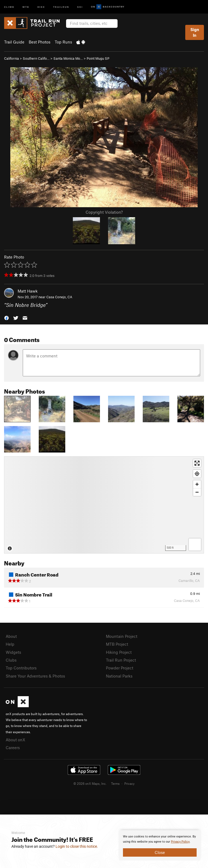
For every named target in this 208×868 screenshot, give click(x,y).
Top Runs (63, 42)
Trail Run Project (121, 660)
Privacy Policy (180, 842)
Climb (9, 7)
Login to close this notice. (77, 846)
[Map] (104, 505)
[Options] (195, 544)
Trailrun (61, 7)
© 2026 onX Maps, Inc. (90, 783)
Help (10, 644)
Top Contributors (21, 668)
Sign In (195, 32)
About (11, 636)
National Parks (119, 676)
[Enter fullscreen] (197, 463)
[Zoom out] (197, 492)
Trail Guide (14, 42)
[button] (6, 318)
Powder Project (120, 668)
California (12, 58)
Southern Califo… (36, 58)
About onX (15, 740)
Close (160, 852)
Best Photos (40, 42)
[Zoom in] (197, 484)
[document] (160, 845)
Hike (41, 7)
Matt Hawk (28, 291)
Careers (13, 748)
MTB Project (117, 644)
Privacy (129, 783)
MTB (26, 7)
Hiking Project (119, 652)
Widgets (13, 652)
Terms (115, 783)
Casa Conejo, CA (59, 297)
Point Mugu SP (98, 58)
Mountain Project (122, 636)
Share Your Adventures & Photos (35, 676)
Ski (80, 7)
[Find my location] (197, 474)
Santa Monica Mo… (68, 58)
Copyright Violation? (104, 212)
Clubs (11, 660)
